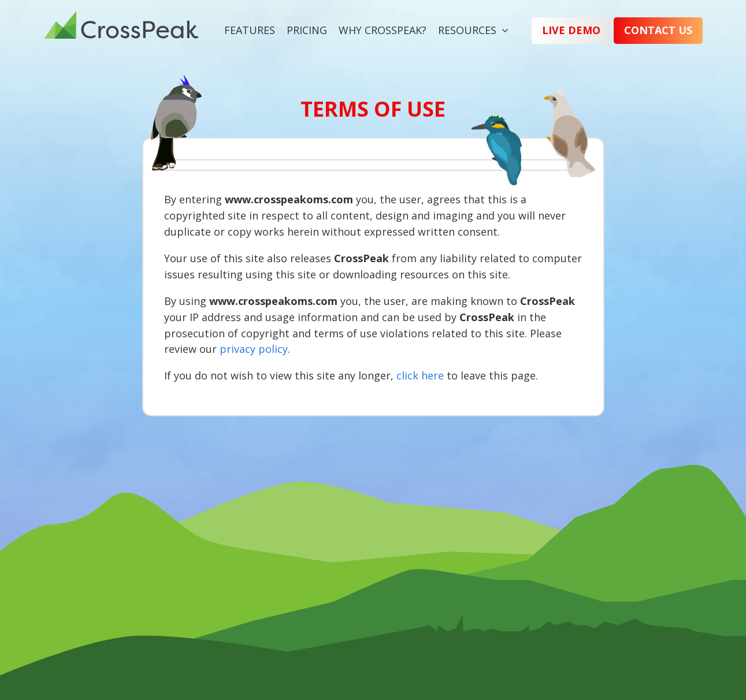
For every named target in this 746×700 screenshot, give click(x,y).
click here (420, 375)
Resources (467, 30)
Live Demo (571, 30)
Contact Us (658, 30)
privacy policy (254, 349)
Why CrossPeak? (383, 30)
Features (250, 30)
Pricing (307, 30)
